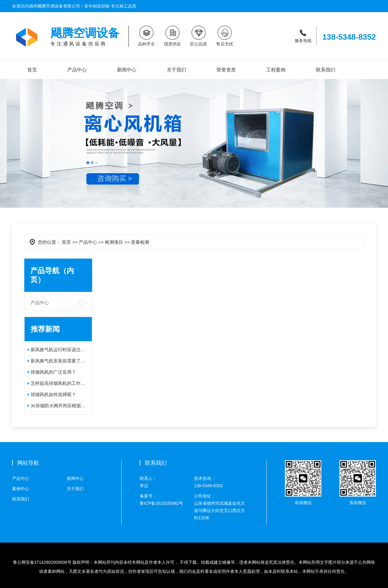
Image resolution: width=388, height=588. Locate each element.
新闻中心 (127, 70)
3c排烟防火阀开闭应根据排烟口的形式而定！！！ (60, 406)
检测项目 (114, 242)
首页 (32, 70)
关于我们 (176, 70)
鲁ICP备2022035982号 (167, 499)
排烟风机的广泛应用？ (53, 372)
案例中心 (21, 489)
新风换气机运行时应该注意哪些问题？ (60, 350)
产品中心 (77, 70)
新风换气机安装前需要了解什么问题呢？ (60, 361)
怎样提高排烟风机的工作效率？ (60, 383)
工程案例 (276, 70)
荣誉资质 (226, 70)
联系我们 (326, 70)
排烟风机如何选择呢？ (53, 394)
